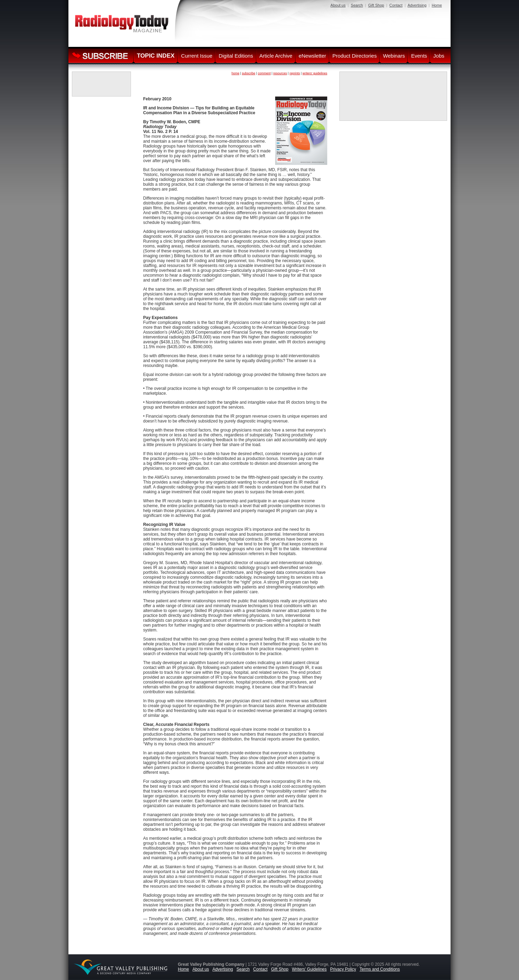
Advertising (417, 5)
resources (280, 73)
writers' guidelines (315, 73)
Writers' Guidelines (309, 969)
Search (357, 5)
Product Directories (355, 56)
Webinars (394, 56)
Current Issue (197, 56)
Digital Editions (236, 56)
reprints (295, 73)
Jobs (439, 56)
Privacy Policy (343, 969)
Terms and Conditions (380, 969)
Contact (396, 5)
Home (437, 5)
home (235, 73)
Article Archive (276, 56)
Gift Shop (376, 5)
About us (338, 5)
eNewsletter (312, 56)
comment (264, 73)
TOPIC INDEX (156, 56)
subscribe (249, 73)
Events (419, 56)
